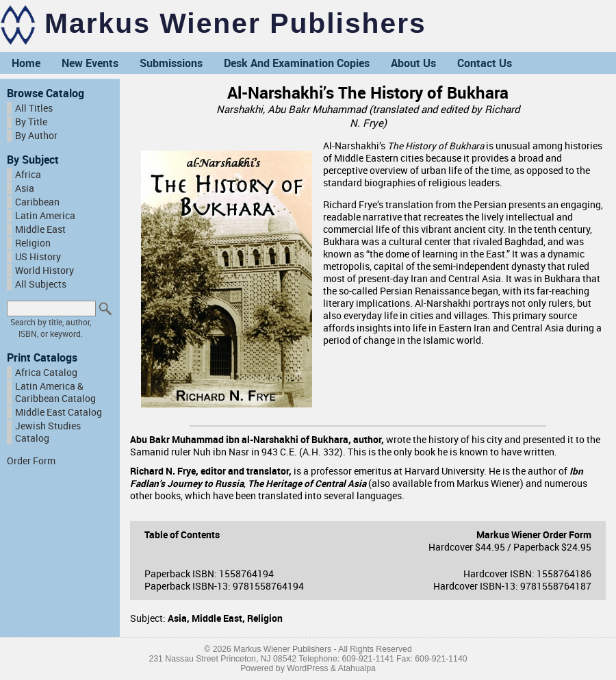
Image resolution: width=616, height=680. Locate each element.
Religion (33, 243)
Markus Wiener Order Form (534, 535)
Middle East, (219, 618)
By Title (31, 122)
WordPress (307, 668)
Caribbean (37, 202)
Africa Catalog (46, 373)
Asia (25, 188)
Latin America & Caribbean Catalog (55, 392)
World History (44, 270)
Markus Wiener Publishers (235, 23)
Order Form (31, 461)
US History (38, 257)
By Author (36, 136)
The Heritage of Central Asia (307, 483)
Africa (28, 175)
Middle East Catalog (59, 412)
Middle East (40, 229)
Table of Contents (182, 535)
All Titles (34, 108)
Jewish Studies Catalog (48, 432)
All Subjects (41, 284)
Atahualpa (357, 668)
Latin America (45, 216)
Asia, (180, 618)
